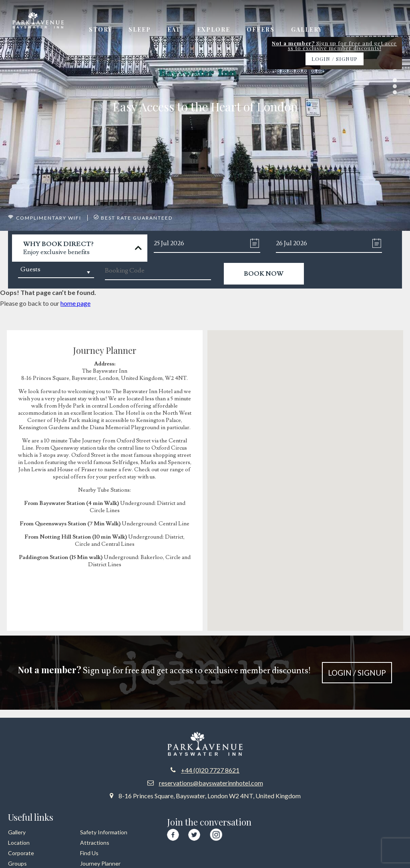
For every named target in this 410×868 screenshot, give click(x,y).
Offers (264, 30)
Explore (216, 30)
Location (19, 843)
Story (100, 30)
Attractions (95, 843)
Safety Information (104, 832)
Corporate (21, 853)
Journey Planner (100, 863)
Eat (176, 30)
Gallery (311, 30)
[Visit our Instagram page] (216, 833)
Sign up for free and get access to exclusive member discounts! (205, 673)
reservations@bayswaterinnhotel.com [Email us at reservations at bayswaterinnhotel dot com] (211, 783)
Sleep (141, 30)
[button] (305, 473)
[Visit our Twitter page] (194, 834)
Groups (17, 863)
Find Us (89, 853)
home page (75, 304)
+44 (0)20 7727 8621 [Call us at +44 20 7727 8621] (210, 770)
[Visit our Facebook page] (173, 834)
